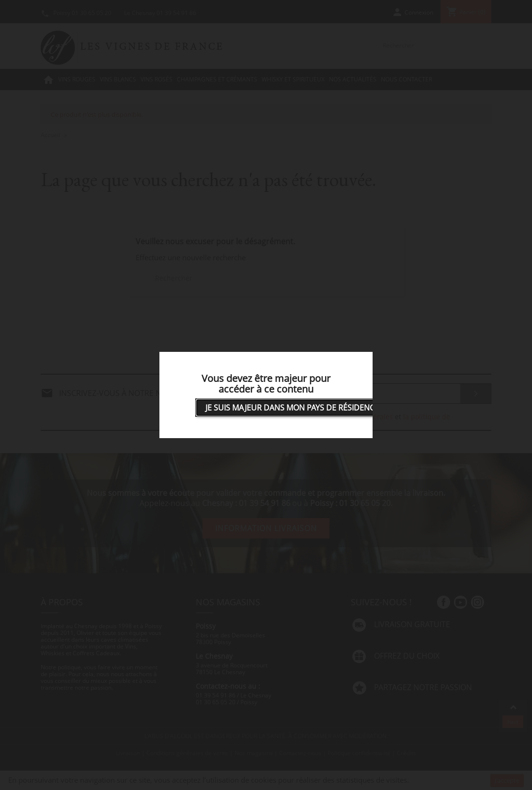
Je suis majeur (292, 408)
